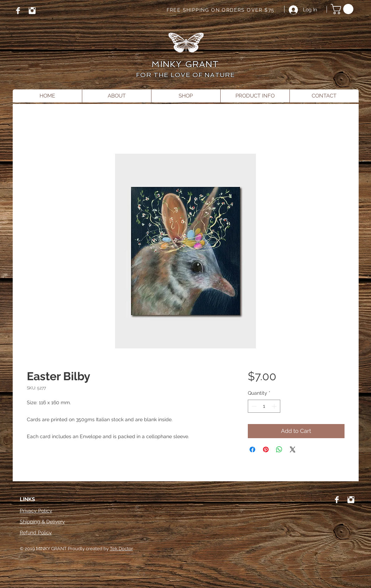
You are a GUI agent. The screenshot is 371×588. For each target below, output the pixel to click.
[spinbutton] (264, 406)
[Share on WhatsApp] (279, 449)
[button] (343, 9)
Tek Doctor (121, 549)
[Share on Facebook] (252, 449)
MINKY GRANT (185, 64)
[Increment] (275, 406)
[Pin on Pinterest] (266, 449)
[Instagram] (32, 11)
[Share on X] (293, 449)
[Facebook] (18, 11)
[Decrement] (253, 406)
